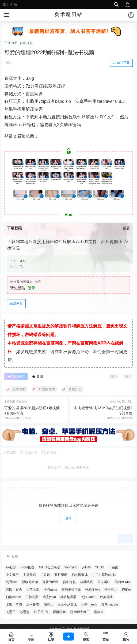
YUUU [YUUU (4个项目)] (100, 567)
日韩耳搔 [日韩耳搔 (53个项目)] (32, 597)
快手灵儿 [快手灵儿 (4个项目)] (111, 590)
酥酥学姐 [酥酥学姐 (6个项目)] (59, 612)
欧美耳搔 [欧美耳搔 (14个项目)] (106, 597)
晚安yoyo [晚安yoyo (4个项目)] (49, 597)
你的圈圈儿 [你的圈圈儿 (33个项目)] (80, 575)
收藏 (37, 377)
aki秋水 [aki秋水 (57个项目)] (11, 567)
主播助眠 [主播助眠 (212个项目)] (29, 575)
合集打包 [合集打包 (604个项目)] (69, 582)
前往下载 (121, 63)
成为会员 (10, 5)
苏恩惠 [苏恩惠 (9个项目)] (25, 612)
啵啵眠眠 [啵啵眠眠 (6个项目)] (86, 582)
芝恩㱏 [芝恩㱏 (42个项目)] (11, 612)
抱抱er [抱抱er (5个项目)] (126, 590)
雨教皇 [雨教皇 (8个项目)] (99, 612)
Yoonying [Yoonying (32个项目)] (71, 567)
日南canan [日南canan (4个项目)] (14, 597)
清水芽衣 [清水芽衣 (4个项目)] (33, 604)
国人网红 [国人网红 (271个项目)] (104, 582)
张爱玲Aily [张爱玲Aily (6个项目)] (92, 590)
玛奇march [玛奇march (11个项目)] (89, 604)
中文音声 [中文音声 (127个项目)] (12, 575)
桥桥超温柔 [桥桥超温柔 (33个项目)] (68, 597)
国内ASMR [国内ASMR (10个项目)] (122, 582)
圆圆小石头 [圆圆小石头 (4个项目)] (14, 590)
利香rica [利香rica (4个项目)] (12, 582)
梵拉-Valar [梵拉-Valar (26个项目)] (88, 597)
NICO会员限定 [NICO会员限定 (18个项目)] (50, 567)
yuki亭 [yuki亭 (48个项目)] (86, 567)
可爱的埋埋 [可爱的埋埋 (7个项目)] (50, 582)
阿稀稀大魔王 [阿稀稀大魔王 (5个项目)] (80, 612)
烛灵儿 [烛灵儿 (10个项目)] (48, 604)
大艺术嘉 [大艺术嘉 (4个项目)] (33, 590)
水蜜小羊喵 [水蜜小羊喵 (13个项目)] (14, 604)
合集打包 (26, 43)
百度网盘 (16, 303)
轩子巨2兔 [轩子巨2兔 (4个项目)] (41, 612)
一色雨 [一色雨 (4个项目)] (113, 567)
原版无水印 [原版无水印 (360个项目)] (30, 582)
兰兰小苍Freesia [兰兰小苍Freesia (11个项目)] (104, 575)
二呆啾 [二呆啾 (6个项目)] (45, 575)
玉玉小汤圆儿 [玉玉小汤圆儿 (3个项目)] (67, 604)
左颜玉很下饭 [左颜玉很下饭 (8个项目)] (71, 590)
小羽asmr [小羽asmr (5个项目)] (50, 590)
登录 (32, 288)
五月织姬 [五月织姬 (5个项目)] (61, 575)
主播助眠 (11, 43)
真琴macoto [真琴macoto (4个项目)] (110, 604)
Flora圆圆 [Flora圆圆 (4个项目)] (28, 567)
